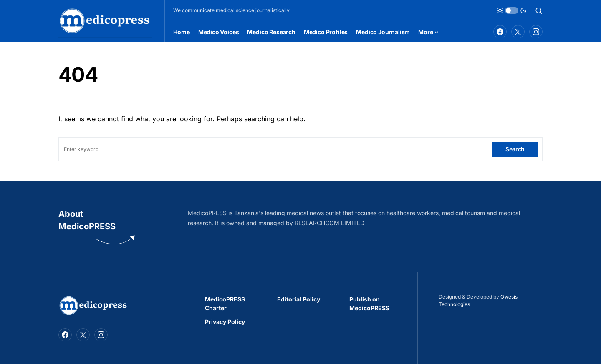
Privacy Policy (225, 322)
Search (515, 149)
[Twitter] (518, 32)
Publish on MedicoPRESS (369, 304)
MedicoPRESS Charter (225, 304)
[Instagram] (536, 32)
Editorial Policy (299, 299)
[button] (512, 10)
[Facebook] (500, 32)
